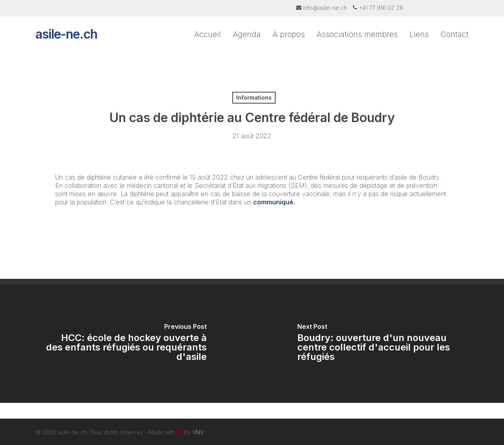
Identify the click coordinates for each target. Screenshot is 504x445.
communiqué (273, 202)
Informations (254, 97)
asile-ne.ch (66, 39)
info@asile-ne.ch (325, 8)
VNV (198, 432)
